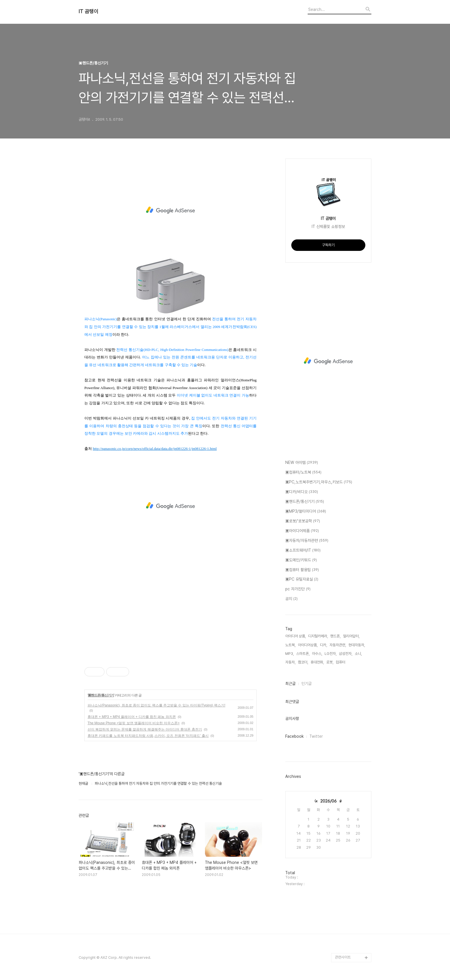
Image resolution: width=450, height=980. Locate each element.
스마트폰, (303, 654)
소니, (358, 654)
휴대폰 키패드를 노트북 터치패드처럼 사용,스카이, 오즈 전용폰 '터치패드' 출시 (148, 736)
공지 (291, 599)
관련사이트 (343, 957)
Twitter (316, 736)
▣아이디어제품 (302, 531)
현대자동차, (357, 645)
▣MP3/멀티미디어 (306, 512)
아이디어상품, (308, 645)
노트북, (290, 645)
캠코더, (303, 662)
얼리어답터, (351, 636)
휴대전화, (317, 662)
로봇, (330, 662)
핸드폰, (335, 636)
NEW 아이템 (302, 463)
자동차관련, (338, 645)
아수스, (317, 654)
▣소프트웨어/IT (303, 550)
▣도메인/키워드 (301, 560)
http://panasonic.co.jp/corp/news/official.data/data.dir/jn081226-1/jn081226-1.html (155, 449)
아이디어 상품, (296, 636)
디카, (324, 645)
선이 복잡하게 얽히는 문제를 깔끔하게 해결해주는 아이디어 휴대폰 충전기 (145, 729)
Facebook (294, 736)
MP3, (290, 654)
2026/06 (328, 801)
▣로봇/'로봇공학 (303, 521)
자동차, (290, 662)
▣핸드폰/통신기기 (101, 695)
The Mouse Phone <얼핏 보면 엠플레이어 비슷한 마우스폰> (134, 723)
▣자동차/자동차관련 (307, 541)
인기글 (307, 684)
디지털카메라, (318, 636)
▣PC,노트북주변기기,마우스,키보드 (319, 482)
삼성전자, (346, 654)
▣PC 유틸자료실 (302, 579)
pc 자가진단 (298, 589)
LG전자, (331, 654)
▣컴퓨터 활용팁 (302, 570)
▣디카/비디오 (302, 492)
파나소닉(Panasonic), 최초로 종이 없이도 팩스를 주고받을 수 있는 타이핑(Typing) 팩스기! (156, 705)
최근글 (290, 684)
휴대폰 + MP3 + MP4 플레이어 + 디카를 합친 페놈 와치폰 (132, 717)
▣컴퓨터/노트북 (303, 473)
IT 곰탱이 (89, 11)
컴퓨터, (341, 662)
